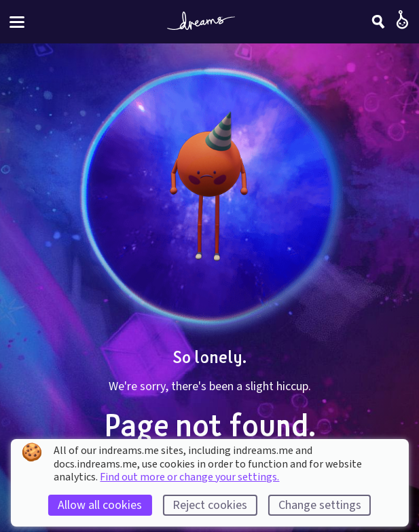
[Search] (378, 22)
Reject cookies (210, 505)
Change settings (320, 505)
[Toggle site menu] (17, 22)
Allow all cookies (100, 505)
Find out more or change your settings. (189, 477)
